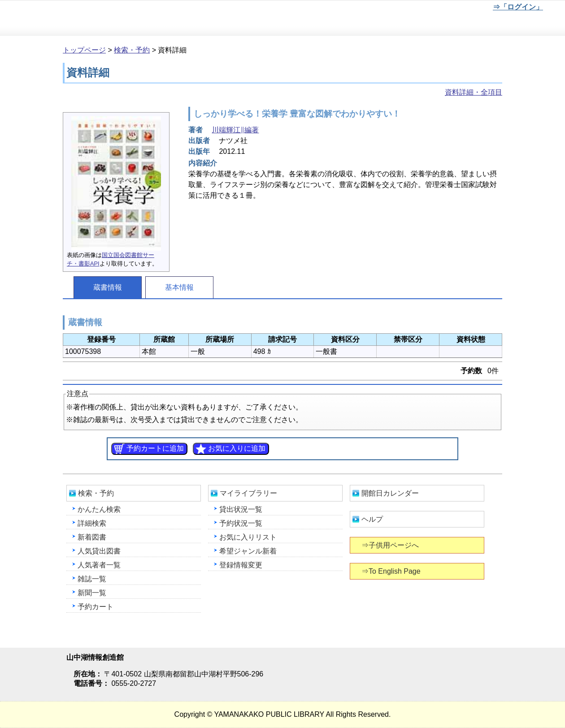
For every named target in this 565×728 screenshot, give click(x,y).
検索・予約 (132, 50)
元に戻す (428, 9)
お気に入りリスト (248, 537)
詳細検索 (92, 523)
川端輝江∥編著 (235, 130)
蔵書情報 (108, 287)
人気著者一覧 (99, 565)
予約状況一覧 (241, 523)
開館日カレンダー (390, 493)
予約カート (96, 607)
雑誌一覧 (92, 579)
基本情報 (179, 287)
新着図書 (92, 537)
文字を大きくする (458, 9)
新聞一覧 (92, 593)
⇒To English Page (392, 571)
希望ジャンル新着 (248, 551)
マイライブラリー (248, 493)
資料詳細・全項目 (474, 92)
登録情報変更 (241, 565)
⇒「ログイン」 (518, 7)
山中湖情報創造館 (108, 18)
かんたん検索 (99, 509)
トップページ (84, 50)
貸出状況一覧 (241, 509)
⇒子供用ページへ (391, 545)
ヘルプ (372, 519)
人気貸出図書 (99, 551)
